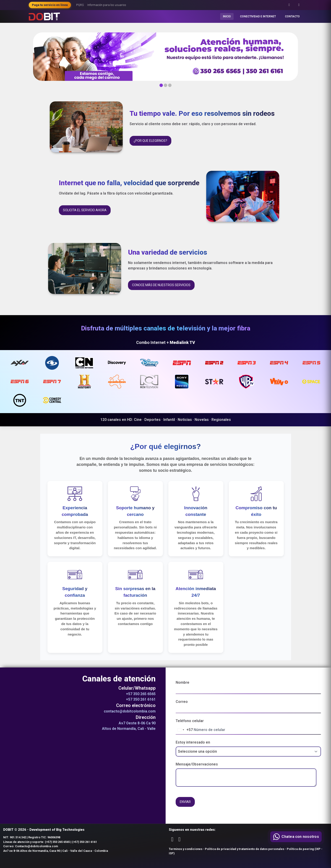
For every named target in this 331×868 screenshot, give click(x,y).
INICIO (227, 16)
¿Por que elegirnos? (150, 141)
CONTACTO (292, 16)
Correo (182, 702)
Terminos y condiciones (186, 849)
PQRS (80, 5)
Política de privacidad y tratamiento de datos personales (245, 849)
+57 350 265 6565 (141, 694)
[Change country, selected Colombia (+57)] (184, 730)
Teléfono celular (190, 721)
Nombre (182, 682)
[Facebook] (289, 5)
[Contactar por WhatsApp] (296, 837)
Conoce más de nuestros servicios (161, 285)
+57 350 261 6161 (141, 699)
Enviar (185, 802)
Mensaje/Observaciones (197, 764)
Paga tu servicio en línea (50, 5)
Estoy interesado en (193, 742)
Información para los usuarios (107, 5)
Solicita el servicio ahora (85, 210)
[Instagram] (299, 5)
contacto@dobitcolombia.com (130, 711)
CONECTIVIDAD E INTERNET (258, 16)
